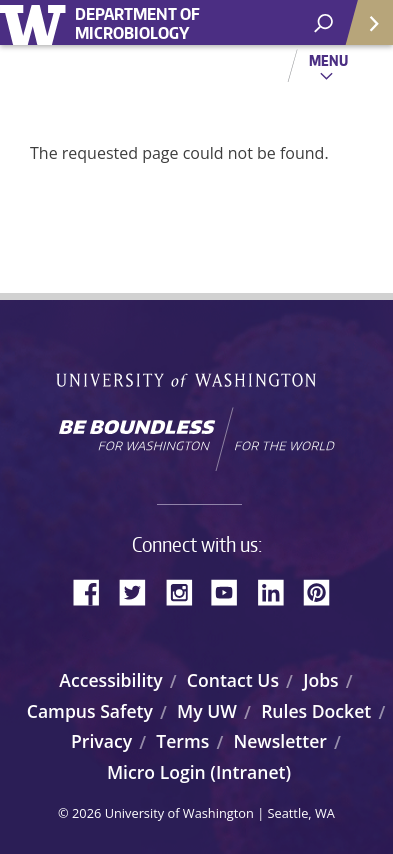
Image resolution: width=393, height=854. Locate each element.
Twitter (140, 590)
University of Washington (36, 22)
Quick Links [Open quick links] (362, 30)
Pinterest (324, 590)
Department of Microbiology (137, 24)
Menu (328, 60)
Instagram (186, 590)
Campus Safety (90, 711)
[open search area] (323, 23)
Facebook (94, 590)
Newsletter (280, 741)
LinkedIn (278, 590)
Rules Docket (316, 711)
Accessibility (110, 680)
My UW (207, 711)
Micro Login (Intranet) (199, 772)
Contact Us (233, 680)
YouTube (232, 590)
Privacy (101, 741)
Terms (182, 741)
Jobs (321, 680)
